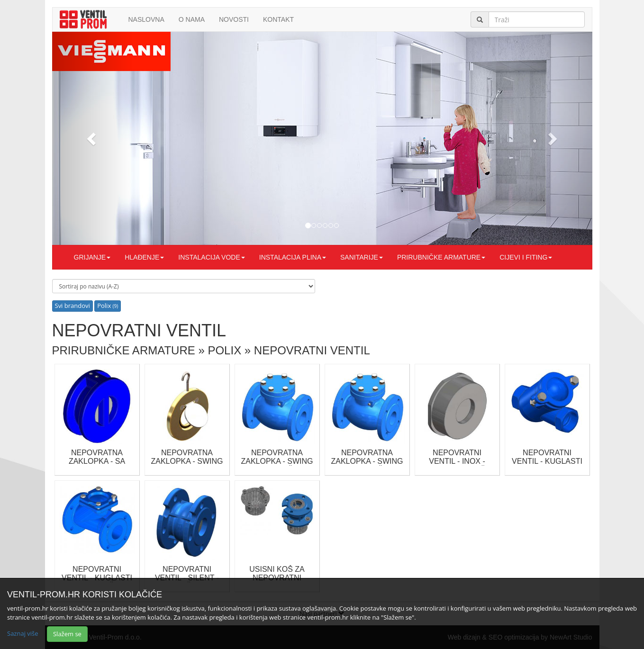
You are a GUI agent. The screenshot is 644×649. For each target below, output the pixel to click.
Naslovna (146, 19)
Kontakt (278, 19)
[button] (93, 138)
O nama (192, 19)
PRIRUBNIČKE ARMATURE (441, 257)
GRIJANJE (92, 257)
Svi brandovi (73, 306)
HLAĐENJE (144, 257)
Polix (108, 306)
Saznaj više (23, 633)
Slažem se (67, 634)
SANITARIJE (362, 257)
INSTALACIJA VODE (211, 257)
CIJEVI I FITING (526, 257)
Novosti (234, 19)
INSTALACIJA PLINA (293, 257)
